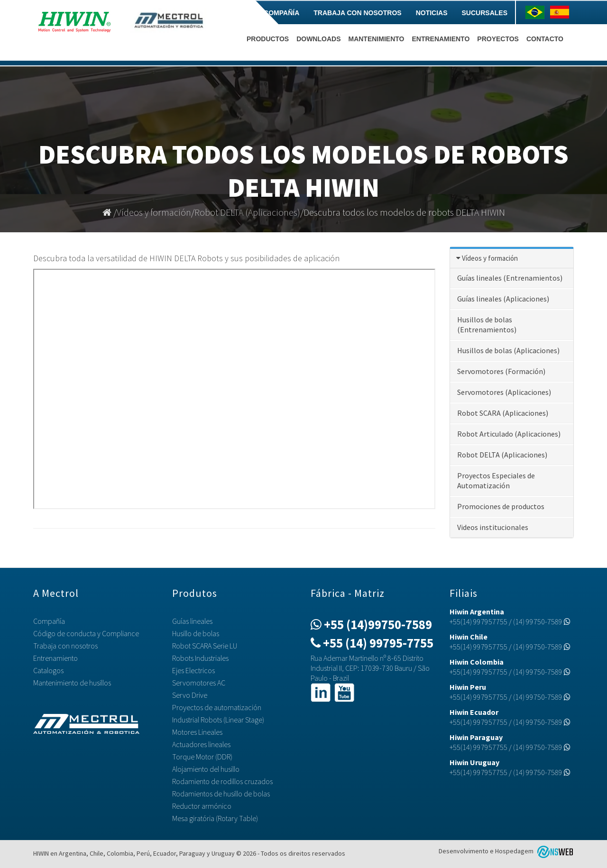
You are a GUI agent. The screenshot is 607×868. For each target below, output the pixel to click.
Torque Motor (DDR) (202, 757)
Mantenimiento (376, 39)
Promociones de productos (501, 506)
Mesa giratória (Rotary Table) (215, 818)
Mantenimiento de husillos (72, 683)
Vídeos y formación (154, 212)
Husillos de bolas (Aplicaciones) (508, 350)
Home (239, 13)
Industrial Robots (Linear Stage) (218, 720)
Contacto (545, 39)
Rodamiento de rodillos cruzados (222, 781)
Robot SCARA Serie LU (205, 646)
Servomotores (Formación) (501, 371)
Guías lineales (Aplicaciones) (503, 299)
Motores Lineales (197, 732)
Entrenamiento (441, 39)
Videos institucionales (493, 527)
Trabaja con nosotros (357, 13)
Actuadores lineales (201, 744)
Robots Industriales (200, 658)
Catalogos (48, 670)
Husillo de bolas (196, 633)
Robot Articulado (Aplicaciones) (509, 434)
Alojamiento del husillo (206, 769)
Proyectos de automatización (217, 707)
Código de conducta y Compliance (86, 633)
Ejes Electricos (193, 670)
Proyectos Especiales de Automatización (496, 480)
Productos (268, 39)
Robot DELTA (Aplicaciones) (247, 212)
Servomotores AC (199, 683)
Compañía (281, 13)
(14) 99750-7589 (542, 621)
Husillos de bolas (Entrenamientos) (487, 324)
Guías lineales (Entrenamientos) (510, 278)
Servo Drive (190, 695)
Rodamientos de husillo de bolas (221, 794)
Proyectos (498, 39)
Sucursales (485, 13)
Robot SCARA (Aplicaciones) (503, 413)
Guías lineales (192, 621)
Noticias (432, 13)
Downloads (318, 39)
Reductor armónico (202, 806)
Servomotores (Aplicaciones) (504, 392)
